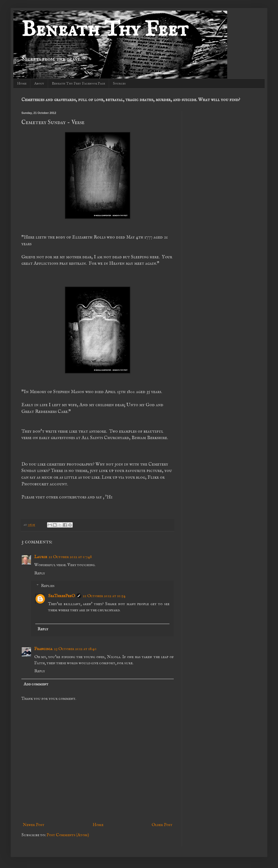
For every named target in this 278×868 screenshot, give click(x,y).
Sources (119, 83)
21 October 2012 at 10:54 (104, 596)
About (39, 83)
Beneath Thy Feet (105, 30)
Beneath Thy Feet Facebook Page (78, 83)
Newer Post (34, 825)
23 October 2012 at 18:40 (75, 649)
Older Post (162, 825)
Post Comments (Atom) (68, 835)
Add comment (36, 684)
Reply (40, 573)
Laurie (41, 557)
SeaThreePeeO (61, 596)
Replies (48, 586)
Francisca (43, 649)
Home (22, 83)
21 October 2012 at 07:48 (70, 557)
